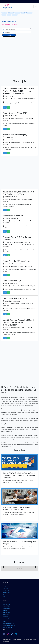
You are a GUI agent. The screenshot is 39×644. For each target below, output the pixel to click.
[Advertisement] (19, 60)
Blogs (4, 596)
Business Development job (9, 626)
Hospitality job (15, 15)
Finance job (9, 15)
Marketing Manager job (8, 624)
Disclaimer (5, 598)
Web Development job (8, 622)
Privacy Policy (6, 591)
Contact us (5, 589)
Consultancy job (7, 620)
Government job (17, 13)
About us (5, 587)
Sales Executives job (8, 627)
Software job (4, 15)
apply (5, 107)
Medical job (23, 13)
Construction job (29, 13)
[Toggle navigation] (36, 7)
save (9, 107)
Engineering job (11, 13)
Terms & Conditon (7, 592)
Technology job (4, 13)
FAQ (4, 594)
